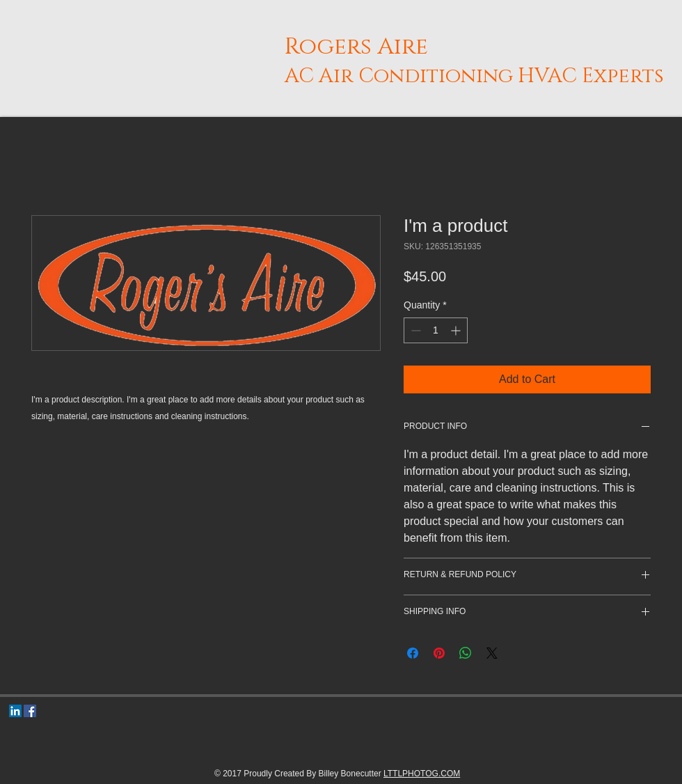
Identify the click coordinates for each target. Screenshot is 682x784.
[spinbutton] (436, 330)
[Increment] (457, 330)
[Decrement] (414, 330)
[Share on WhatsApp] (466, 653)
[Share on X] (492, 653)
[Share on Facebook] (413, 653)
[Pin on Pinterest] (439, 653)
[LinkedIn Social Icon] (15, 711)
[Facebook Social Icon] (30, 711)
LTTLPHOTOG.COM (422, 774)
